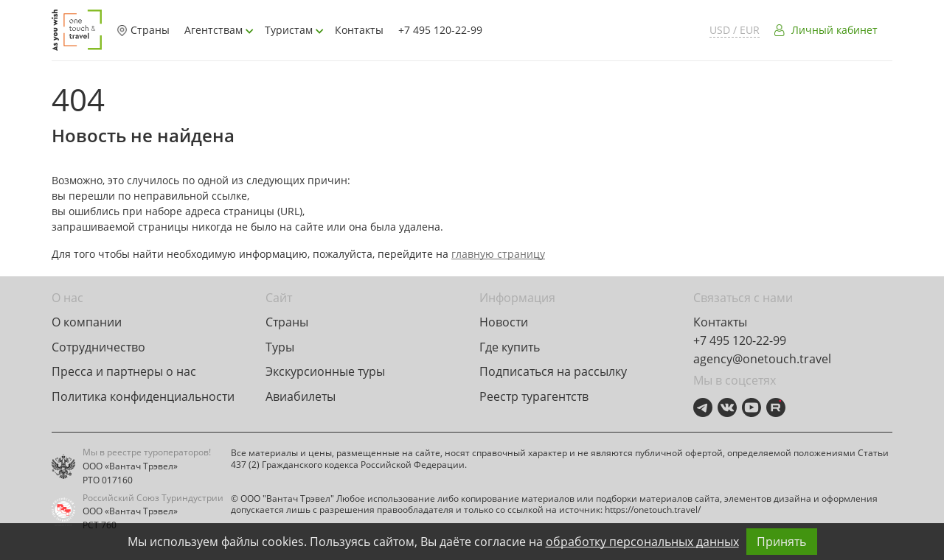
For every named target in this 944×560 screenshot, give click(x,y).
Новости (504, 322)
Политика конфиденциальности (143, 396)
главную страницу (498, 254)
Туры (280, 347)
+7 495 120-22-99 (440, 30)
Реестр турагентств (534, 396)
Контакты (359, 30)
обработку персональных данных (642, 542)
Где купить (510, 347)
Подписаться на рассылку (553, 371)
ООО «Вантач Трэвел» (130, 466)
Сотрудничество (98, 347)
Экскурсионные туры (325, 371)
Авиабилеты (301, 396)
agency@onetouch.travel (762, 359)
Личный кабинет (834, 30)
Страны (143, 30)
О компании (87, 322)
